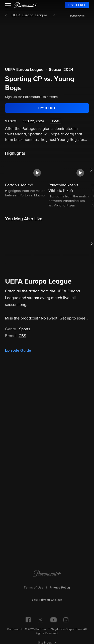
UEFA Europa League (29, 15)
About (58, 15)
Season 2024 (61, 70)
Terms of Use (34, 588)
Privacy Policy (60, 588)
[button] (8, 6)
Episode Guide (18, 350)
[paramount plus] (26, 5)
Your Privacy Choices (47, 600)
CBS (22, 336)
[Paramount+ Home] (47, 574)
